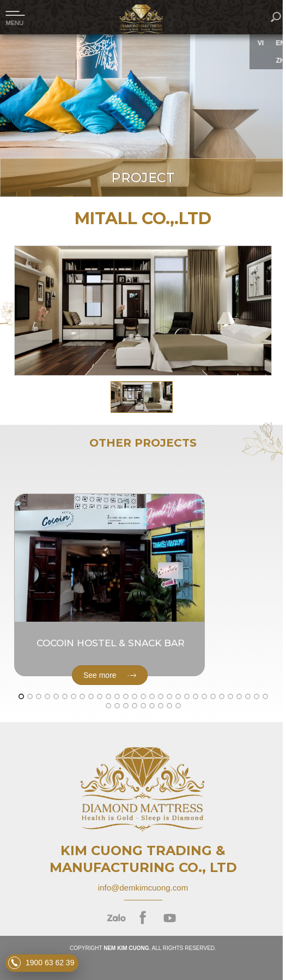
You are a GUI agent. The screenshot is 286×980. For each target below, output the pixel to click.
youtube (170, 918)
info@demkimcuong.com (143, 888)
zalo (116, 918)
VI (264, 43)
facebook (143, 918)
